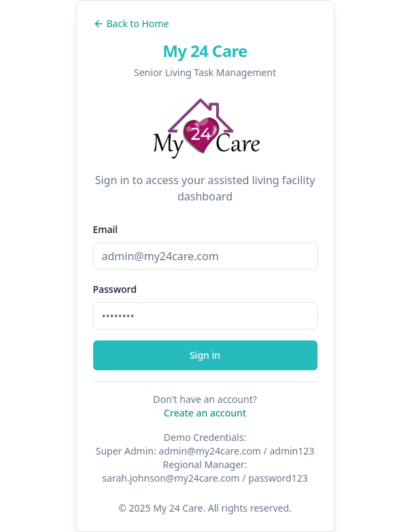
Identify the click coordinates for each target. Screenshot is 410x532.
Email (106, 229)
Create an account (205, 413)
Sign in (205, 355)
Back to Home (131, 23)
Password (115, 289)
